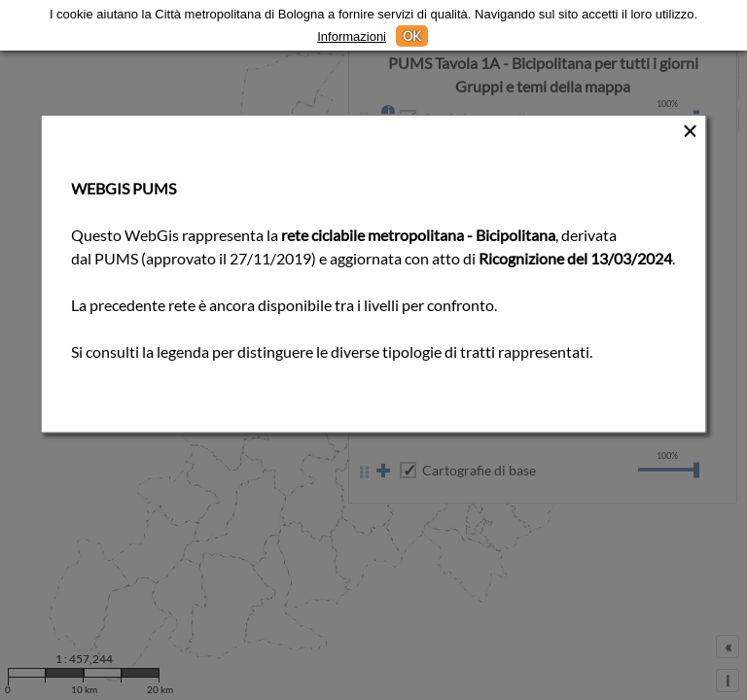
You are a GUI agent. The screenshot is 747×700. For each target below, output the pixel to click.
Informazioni (352, 36)
